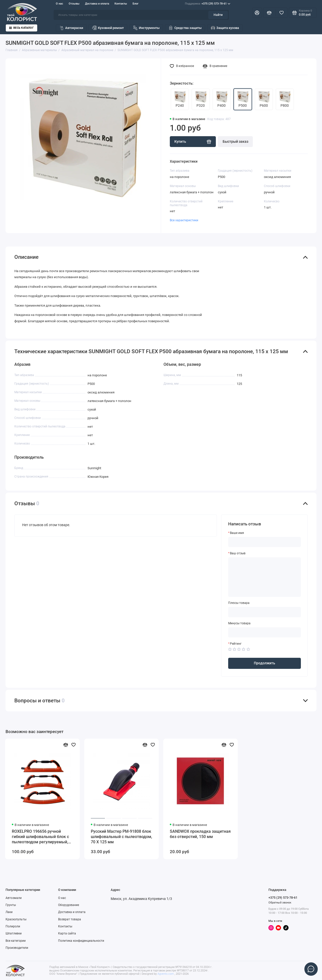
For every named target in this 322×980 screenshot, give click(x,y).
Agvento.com (166, 974)
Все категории (16, 941)
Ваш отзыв (238, 553)
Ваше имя (237, 533)
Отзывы (74, 4)
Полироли (13, 926)
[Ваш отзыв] (265, 577)
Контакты (121, 4)
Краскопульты (16, 919)
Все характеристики (184, 220)
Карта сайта (67, 933)
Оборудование (69, 905)
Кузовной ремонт (108, 28)
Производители (17, 948)
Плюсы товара (239, 603)
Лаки (9, 912)
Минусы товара (239, 623)
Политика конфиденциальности (81, 941)
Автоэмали (14, 898)
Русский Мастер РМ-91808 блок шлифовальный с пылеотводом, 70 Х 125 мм (122, 837)
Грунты (11, 905)
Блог (136, 4)
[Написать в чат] (311, 969)
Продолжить (265, 663)
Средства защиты (185, 28)
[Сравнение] (269, 13)
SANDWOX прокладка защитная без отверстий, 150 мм (200, 834)
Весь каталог (22, 28)
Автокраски (71, 28)
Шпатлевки (14, 933)
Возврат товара (70, 919)
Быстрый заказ (235, 141)
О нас (59, 4)
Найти (218, 15)
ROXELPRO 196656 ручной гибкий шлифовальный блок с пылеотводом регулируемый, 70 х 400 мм (40, 837)
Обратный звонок (280, 903)
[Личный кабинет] (257, 13)
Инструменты (146, 28)
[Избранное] (281, 13)
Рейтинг (236, 644)
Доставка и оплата (97, 4)
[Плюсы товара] (265, 612)
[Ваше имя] (265, 542)
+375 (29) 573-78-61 (208, 4)
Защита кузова (225, 28)
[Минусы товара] (265, 632)
